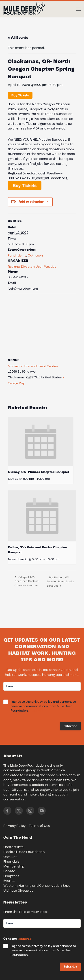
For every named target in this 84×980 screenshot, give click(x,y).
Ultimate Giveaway (18, 891)
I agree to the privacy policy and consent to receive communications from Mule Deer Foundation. (43, 707)
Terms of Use (40, 826)
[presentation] (41, 442)
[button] (78, 9)
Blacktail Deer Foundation (24, 852)
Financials (11, 862)
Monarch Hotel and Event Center (33, 366)
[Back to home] (24, 9)
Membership (14, 867)
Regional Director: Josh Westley (32, 267)
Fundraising (17, 256)
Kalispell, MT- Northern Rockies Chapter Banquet (27, 582)
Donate (9, 871)
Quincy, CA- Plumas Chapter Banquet (39, 472)
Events (9, 881)
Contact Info (13, 847)
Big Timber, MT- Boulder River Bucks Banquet (60, 582)
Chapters (11, 876)
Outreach (35, 256)
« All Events (18, 38)
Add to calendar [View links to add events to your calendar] (31, 202)
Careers (10, 857)
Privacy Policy (14, 826)
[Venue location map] (42, 326)
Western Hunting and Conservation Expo (37, 886)
